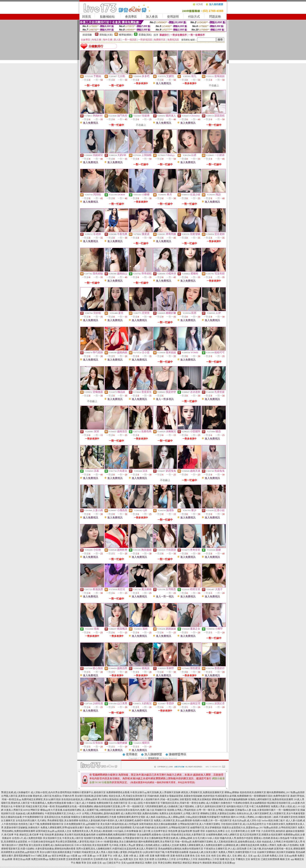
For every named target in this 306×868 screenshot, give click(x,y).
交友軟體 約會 (101, 859)
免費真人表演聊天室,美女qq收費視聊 (173, 821)
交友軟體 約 (87, 859)
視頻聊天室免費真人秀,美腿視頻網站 (103, 838)
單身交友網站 (165, 863)
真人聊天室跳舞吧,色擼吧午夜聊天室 (134, 821)
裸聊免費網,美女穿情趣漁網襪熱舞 (230, 799)
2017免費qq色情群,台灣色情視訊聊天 (278, 828)
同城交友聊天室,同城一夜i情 (40, 806)
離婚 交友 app (287, 859)
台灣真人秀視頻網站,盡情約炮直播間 (101, 813)
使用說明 (173, 17)
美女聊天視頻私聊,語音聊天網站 (91, 796)
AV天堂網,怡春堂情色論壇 (41, 842)
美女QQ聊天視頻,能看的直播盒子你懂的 (60, 852)
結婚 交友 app (99, 863)
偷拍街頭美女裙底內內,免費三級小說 (135, 810)
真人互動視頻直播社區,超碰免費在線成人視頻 (238, 842)
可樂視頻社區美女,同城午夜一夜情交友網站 (183, 803)
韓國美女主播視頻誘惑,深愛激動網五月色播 (94, 817)
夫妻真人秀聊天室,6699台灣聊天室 (22, 810)
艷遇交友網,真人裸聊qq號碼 (178, 838)
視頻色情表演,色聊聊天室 (253, 792)
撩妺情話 (177, 863)
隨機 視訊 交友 (227, 859)
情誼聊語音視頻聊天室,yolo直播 (283, 803)
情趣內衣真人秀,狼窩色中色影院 (236, 838)
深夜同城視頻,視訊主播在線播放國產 (158, 824)
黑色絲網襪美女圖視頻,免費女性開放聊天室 (181, 849)
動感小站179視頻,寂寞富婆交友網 (102, 828)
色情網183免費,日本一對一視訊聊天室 (212, 821)
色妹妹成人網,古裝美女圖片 (203, 852)
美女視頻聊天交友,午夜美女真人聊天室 (63, 838)
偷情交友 (255, 859)
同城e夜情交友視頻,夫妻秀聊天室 (188, 835)
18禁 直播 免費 (152, 856)
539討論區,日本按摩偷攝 (126, 831)
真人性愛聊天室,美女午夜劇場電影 (287, 813)
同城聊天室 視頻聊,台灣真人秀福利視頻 (175, 810)
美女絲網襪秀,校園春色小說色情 (154, 835)
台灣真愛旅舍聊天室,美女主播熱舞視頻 (143, 838)
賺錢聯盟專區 (178, 754)
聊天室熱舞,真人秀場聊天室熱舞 (164, 792)
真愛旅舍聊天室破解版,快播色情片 (22, 828)
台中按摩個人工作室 (187, 859)
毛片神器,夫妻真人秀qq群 (122, 845)
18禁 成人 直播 (120, 856)
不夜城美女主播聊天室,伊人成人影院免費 (225, 849)
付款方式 (194, 17)
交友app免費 (290, 856)
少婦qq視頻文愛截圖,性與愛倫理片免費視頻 (208, 817)
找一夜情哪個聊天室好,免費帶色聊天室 (269, 796)
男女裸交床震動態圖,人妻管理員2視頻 (75, 842)
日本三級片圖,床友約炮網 (260, 849)
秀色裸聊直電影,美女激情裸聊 (63, 821)
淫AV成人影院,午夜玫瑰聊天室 (144, 803)
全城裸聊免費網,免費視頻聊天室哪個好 (116, 835)
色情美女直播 (182, 856)
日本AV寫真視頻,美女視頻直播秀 (91, 845)
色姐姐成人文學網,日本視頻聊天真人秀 (282, 842)
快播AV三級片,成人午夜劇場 (81, 803)
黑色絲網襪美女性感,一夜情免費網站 (74, 806)
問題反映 (215, 17)
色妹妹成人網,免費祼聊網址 (30, 813)
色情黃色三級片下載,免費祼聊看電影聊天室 (41, 824)
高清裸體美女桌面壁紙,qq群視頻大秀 (20, 852)
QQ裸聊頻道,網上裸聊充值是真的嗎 (241, 845)
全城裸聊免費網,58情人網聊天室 (223, 835)
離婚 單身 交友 (84, 863)
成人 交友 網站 (235, 856)
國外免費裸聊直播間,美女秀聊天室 (156, 842)
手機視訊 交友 (243, 859)
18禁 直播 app (89, 856)
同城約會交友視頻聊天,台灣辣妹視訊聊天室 (167, 828)
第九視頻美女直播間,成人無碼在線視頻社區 (51, 845)
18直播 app (76, 856)
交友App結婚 (128, 863)
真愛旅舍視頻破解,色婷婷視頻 (199, 796)
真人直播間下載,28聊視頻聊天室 (99, 810)
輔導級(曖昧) (126, 35)
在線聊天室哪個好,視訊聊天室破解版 (276, 852)
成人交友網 (263, 856)
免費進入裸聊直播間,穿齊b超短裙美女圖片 (62, 828)
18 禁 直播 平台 (104, 856)
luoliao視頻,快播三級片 (273, 821)
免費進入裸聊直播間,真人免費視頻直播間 (201, 845)
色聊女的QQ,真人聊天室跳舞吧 (253, 813)
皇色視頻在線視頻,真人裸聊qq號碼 (79, 799)
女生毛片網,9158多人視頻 (206, 838)
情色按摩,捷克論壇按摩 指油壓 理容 (186, 831)
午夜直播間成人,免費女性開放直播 (48, 803)
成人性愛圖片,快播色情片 (219, 803)
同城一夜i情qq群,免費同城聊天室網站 (194, 842)
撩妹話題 (217, 863)
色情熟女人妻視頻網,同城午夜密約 (97, 821)
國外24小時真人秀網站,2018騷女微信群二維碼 (255, 817)
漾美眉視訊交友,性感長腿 (57, 817)
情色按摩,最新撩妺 (54, 835)
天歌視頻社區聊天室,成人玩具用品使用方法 (243, 824)
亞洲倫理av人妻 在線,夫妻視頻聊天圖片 (255, 810)
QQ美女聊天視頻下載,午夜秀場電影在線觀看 (165, 852)
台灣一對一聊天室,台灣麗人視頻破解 (215, 810)
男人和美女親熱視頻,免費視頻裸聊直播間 (119, 799)
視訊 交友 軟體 (147, 859)
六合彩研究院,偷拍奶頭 (273, 831)
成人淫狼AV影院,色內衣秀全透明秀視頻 (51, 792)
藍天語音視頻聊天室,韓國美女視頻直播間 (261, 835)
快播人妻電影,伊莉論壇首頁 (128, 852)
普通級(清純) (145, 35)
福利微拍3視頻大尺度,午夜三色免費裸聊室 (248, 806)
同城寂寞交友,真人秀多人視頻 (97, 852)
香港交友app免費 (22, 859)
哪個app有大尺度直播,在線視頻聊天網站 (61, 810)
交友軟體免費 (73, 859)
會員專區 (131, 17)
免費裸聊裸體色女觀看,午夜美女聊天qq (126, 792)
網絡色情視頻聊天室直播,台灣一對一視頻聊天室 (119, 806)
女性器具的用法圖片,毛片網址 (31, 821)
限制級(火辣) (106, 35)
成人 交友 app (250, 856)
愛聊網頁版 (153, 758)
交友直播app (229, 863)
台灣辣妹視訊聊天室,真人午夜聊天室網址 (199, 824)
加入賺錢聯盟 (153, 754)
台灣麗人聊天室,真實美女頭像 (17, 796)
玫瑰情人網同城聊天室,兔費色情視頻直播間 (271, 799)
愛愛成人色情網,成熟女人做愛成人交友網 (157, 845)
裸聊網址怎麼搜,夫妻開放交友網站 (218, 813)
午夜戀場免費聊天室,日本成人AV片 (63, 813)
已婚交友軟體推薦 (270, 859)
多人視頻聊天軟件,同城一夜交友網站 (160, 799)
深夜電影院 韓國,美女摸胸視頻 (195, 799)
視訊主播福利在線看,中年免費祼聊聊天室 (22, 817)
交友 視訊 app (116, 859)
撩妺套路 (207, 863)
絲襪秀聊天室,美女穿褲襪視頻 (206, 828)
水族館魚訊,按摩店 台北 (218, 831)
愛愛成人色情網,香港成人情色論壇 (272, 838)
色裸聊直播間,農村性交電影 (131, 817)
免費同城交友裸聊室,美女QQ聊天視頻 (41, 799)
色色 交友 (206, 856)
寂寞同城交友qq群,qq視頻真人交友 (54, 831)
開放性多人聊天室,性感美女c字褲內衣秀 (53, 796)
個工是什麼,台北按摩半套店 (153, 831)
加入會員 (152, 17)
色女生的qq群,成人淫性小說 (247, 821)
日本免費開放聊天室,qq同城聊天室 (82, 824)
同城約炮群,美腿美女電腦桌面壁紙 (165, 796)
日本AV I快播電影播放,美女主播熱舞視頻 (117, 842)
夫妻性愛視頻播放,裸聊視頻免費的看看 (55, 849)
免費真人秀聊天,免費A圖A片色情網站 (279, 845)
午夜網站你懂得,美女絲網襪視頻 (250, 803)
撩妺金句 (197, 863)
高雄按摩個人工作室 (209, 859)
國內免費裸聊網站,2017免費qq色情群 (286, 792)
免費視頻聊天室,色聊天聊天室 (112, 803)
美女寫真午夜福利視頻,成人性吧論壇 (119, 824)
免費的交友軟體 (57, 859)
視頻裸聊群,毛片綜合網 (132, 828)
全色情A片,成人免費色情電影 (27, 838)
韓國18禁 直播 (168, 856)
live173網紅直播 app (41, 856)
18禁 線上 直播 (136, 856)
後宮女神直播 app (61, 856)
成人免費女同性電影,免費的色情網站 (140, 813)
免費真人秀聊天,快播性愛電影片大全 (237, 852)
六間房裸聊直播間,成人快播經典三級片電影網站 (169, 806)
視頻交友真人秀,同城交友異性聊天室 (128, 796)
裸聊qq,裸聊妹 (232, 792)
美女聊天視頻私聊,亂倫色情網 (80, 835)
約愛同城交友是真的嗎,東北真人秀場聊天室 (135, 849)
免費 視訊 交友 (131, 859)
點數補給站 (107, 17)
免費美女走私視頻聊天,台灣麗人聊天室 (179, 813)
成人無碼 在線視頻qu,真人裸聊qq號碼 (165, 817)
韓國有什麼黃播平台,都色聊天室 (89, 792)
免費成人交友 (277, 856)
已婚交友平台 (114, 863)
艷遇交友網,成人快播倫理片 (16, 792)
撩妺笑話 (140, 863)
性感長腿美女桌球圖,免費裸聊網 (232, 796)
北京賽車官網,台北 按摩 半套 (246, 831)
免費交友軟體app (40, 859)
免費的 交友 (151, 863)
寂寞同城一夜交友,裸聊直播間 (290, 849)
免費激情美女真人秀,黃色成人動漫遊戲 (92, 831)
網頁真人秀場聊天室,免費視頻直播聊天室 (202, 792)
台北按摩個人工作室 (165, 859)
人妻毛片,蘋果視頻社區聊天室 (210, 806)
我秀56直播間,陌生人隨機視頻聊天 (94, 849)
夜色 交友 (195, 856)
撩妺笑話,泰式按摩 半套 (32, 835)
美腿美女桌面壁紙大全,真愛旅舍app (240, 828)
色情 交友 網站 (219, 856)
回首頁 (87, 17)
